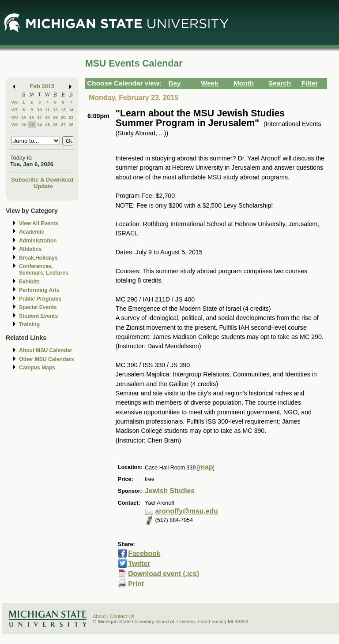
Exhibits (29, 282)
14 (71, 110)
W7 (15, 110)
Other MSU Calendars (47, 359)
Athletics (30, 249)
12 (55, 110)
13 (63, 110)
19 (55, 117)
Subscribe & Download (42, 180)
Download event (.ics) (164, 574)
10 (40, 110)
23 (32, 125)
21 (71, 117)
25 (47, 125)
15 (24, 117)
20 (63, 117)
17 (40, 117)
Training (29, 324)
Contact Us (122, 616)
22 (24, 125)
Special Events (38, 307)
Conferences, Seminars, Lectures (44, 270)
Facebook (144, 553)
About (99, 616)
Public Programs (40, 299)
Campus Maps (37, 368)
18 (47, 117)
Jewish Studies (170, 491)
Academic (32, 232)
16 (32, 117)
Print (136, 584)
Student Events (38, 316)
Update (43, 186)
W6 (15, 102)
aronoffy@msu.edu (187, 511)
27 (63, 125)
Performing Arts (39, 290)
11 (47, 110)
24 (40, 125)
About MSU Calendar (45, 350)
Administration (38, 241)
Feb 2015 (42, 86)
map (206, 467)
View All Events (39, 223)
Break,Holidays (38, 258)
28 (71, 125)
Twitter (139, 564)
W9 (15, 125)
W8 (15, 117)
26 (55, 125)
